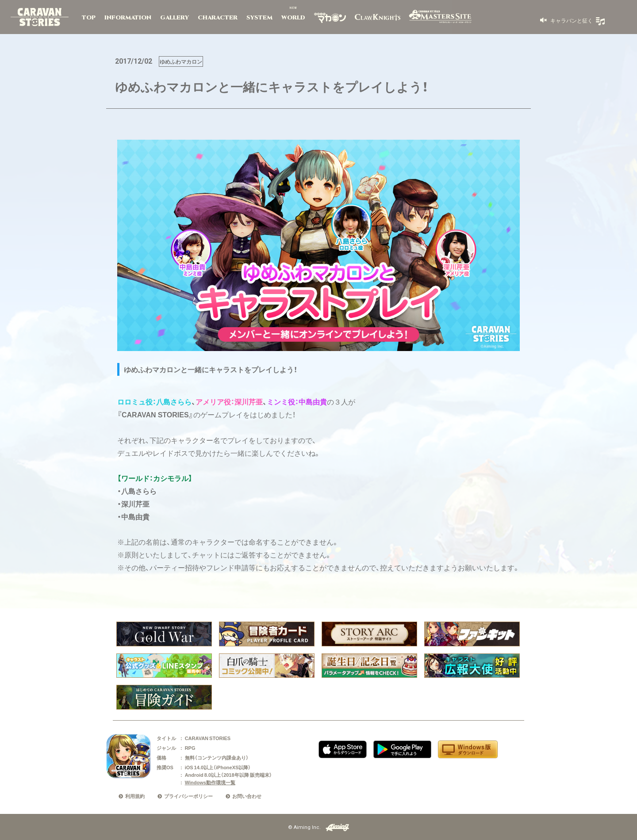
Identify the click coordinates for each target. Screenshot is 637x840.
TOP (89, 18)
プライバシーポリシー (188, 796)
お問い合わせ (247, 796)
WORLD (293, 18)
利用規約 (135, 796)
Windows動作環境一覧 (210, 782)
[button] (566, 20)
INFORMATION (128, 18)
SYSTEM (259, 18)
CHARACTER (218, 18)
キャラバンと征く (571, 20)
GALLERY (175, 18)
